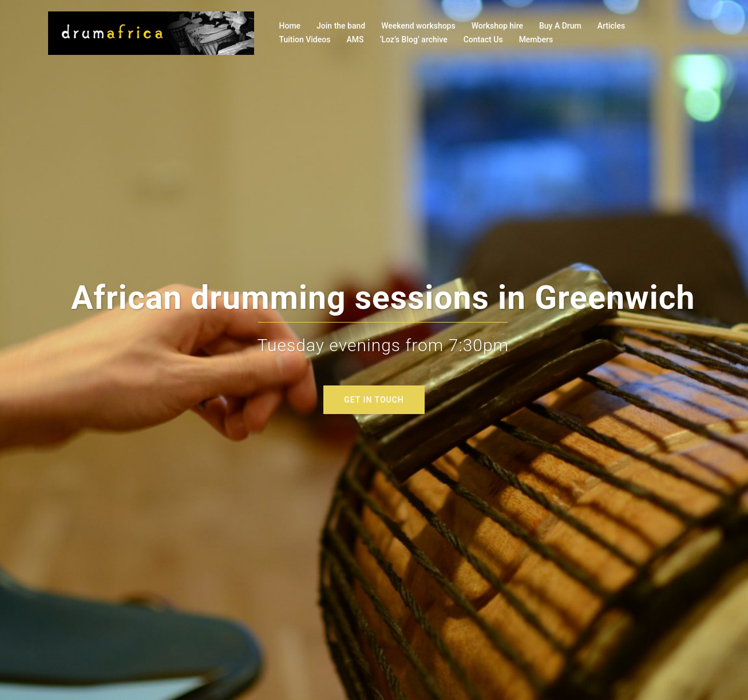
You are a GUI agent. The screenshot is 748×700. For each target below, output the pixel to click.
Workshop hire (497, 26)
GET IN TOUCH (374, 400)
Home (290, 26)
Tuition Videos (305, 39)
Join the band (341, 26)
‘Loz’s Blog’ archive (413, 39)
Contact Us (483, 39)
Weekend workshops (418, 26)
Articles (611, 26)
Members (536, 39)
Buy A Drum (560, 26)
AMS (355, 39)
